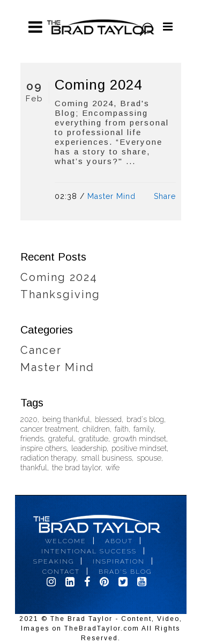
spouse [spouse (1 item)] (149, 458)
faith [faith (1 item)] (122, 429)
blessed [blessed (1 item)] (108, 420)
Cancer (41, 350)
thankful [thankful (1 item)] (34, 468)
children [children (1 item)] (96, 429)
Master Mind (111, 196)
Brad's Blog (125, 572)
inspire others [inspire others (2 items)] (43, 449)
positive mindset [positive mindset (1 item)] (139, 449)
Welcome (66, 541)
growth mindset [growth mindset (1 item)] (140, 439)
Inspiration (119, 561)
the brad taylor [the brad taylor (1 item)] (76, 468)
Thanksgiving (60, 294)
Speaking (54, 561)
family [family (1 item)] (144, 429)
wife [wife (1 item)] (113, 468)
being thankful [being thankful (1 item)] (66, 420)
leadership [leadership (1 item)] (89, 449)
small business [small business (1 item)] (106, 458)
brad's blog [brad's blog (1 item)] (145, 420)
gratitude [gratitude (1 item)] (94, 439)
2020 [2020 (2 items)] (29, 420)
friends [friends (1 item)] (32, 439)
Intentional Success (89, 551)
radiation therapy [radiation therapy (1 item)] (48, 458)
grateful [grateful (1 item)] (61, 439)
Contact (61, 572)
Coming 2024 (98, 85)
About (119, 541)
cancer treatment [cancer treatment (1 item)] (49, 429)
